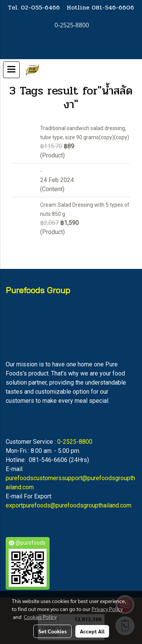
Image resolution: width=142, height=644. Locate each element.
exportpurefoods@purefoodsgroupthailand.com (69, 505)
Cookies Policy (40, 617)
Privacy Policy (107, 609)
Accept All (92, 631)
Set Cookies (52, 631)
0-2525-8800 (75, 442)
